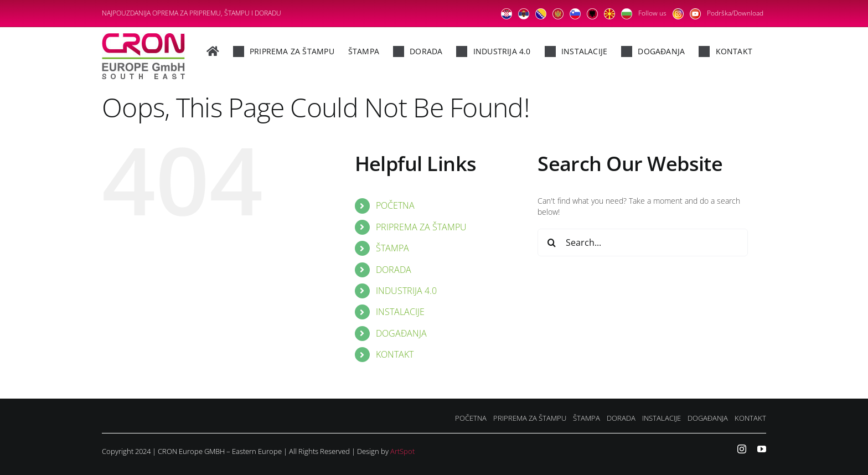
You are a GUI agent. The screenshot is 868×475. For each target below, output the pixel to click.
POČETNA (395, 205)
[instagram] (742, 449)
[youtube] (762, 449)
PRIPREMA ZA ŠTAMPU (421, 227)
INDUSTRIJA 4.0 (406, 291)
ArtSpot (402, 451)
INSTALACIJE (400, 312)
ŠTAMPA (392, 248)
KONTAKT (395, 354)
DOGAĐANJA (401, 333)
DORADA (394, 270)
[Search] (551, 242)
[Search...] (643, 242)
